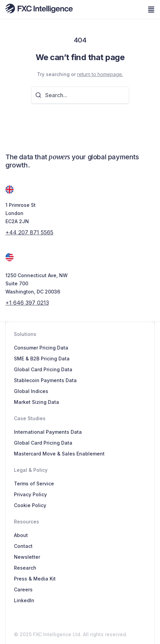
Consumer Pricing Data (41, 348)
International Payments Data (48, 432)
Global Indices (31, 391)
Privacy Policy (30, 494)
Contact (23, 546)
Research (25, 568)
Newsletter (27, 557)
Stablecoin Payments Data (45, 380)
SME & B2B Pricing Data (42, 359)
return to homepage (100, 74)
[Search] (40, 95)
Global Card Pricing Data (43, 369)
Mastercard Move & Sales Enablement (59, 454)
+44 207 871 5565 (29, 232)
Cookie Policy (30, 505)
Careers (23, 589)
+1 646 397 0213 (27, 303)
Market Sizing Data (37, 402)
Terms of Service (34, 484)
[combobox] (87, 95)
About (21, 535)
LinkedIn (24, 600)
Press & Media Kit (35, 579)
